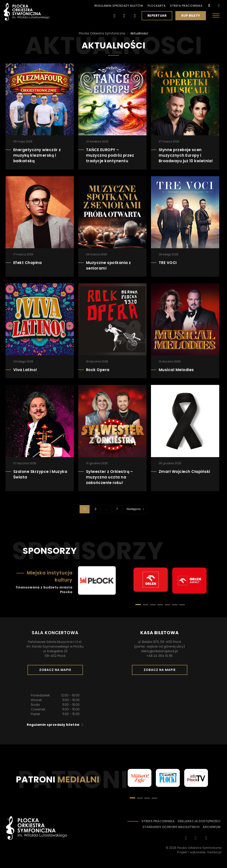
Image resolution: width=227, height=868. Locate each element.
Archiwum (211, 827)
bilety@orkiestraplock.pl (160, 651)
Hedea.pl (214, 852)
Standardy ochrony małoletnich (171, 827)
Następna (137, 509)
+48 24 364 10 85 (159, 656)
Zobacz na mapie (57, 671)
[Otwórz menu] (216, 15)
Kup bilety (192, 17)
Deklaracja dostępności (199, 821)
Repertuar (157, 16)
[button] (146, 605)
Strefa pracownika (186, 6)
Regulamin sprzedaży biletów (119, 6)
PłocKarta (157, 6)
